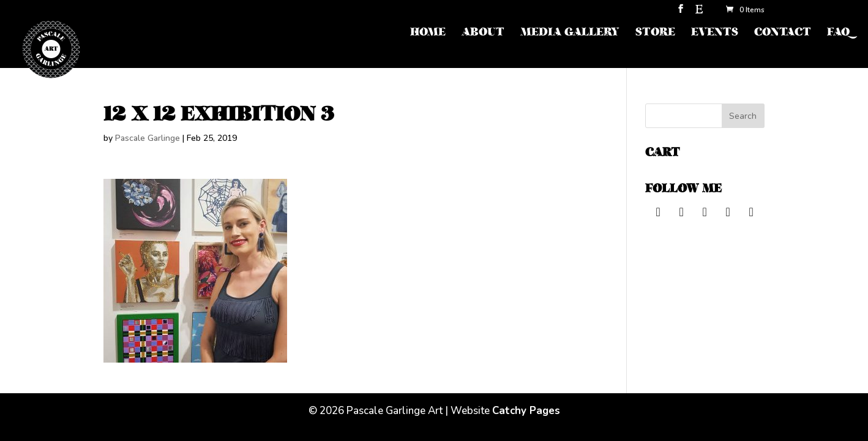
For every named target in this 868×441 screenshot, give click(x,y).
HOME (428, 33)
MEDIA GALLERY (570, 33)
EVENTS (715, 33)
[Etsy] (699, 13)
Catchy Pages (526, 411)
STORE (655, 33)
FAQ (838, 33)
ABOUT (483, 33)
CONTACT (783, 33)
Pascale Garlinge (148, 138)
